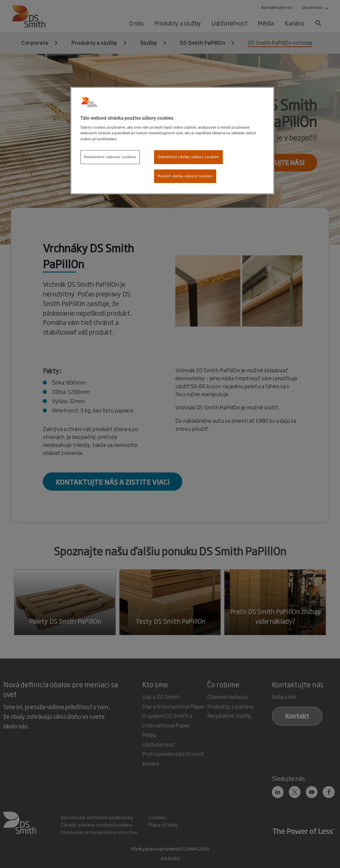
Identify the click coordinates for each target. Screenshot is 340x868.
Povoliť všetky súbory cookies (185, 176)
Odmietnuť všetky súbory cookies (188, 157)
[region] (172, 141)
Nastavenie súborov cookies (110, 157)
